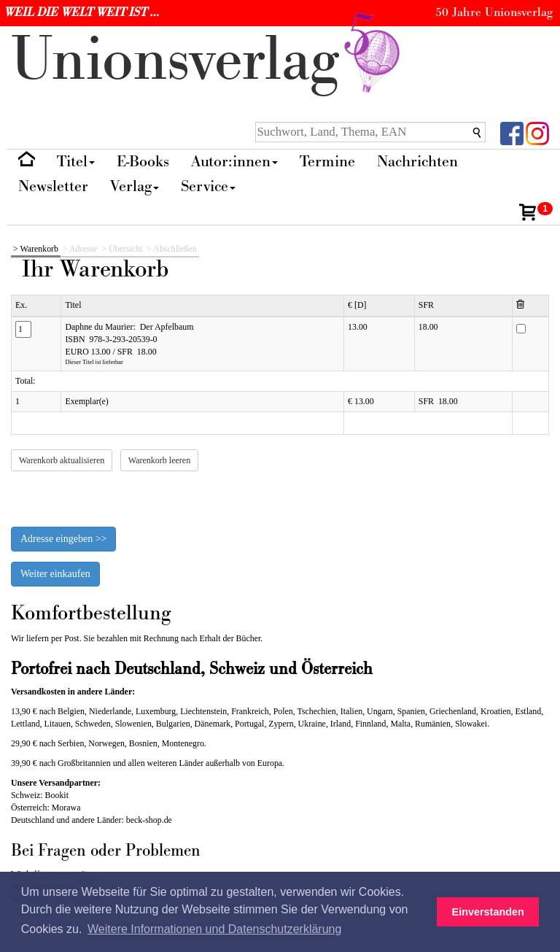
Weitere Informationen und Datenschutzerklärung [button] (214, 929)
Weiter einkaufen (55, 574)
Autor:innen (234, 162)
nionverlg (209, 60)
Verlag (135, 186)
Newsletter (53, 186)
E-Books (143, 162)
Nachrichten (417, 162)
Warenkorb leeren (159, 460)
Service (208, 186)
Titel (76, 162)
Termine (327, 162)
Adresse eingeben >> (63, 539)
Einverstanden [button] (488, 912)
